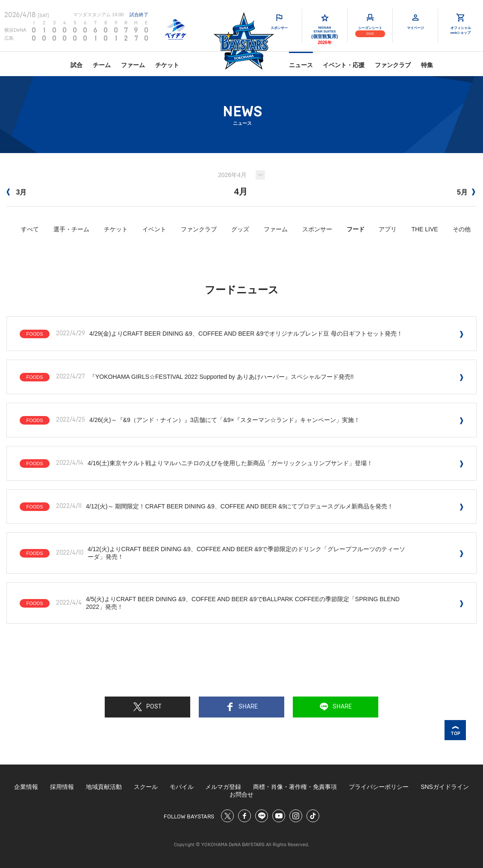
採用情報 (62, 787)
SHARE (242, 707)
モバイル (182, 787)
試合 (77, 65)
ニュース (301, 65)
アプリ (388, 229)
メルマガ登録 (223, 787)
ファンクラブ (393, 65)
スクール (146, 787)
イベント (154, 229)
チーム (102, 65)
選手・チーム (71, 229)
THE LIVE (424, 229)
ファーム (133, 65)
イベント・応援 (344, 65)
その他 (462, 229)
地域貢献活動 (104, 787)
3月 (16, 192)
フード (356, 229)
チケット (167, 65)
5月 (466, 192)
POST (147, 707)
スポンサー (317, 229)
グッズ (240, 229)
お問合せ (241, 794)
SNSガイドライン (445, 787)
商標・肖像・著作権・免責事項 (295, 787)
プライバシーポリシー (379, 787)
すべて (30, 229)
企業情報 (26, 787)
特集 (427, 65)
